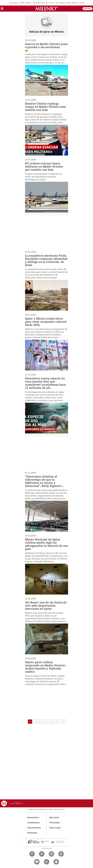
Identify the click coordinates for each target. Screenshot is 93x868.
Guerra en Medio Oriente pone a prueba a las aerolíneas (46, 45)
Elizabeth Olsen (39, 3)
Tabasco (75, 3)
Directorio (54, 818)
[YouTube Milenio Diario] (37, 862)
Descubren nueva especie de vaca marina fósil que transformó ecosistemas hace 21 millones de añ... (46, 383)
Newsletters (33, 818)
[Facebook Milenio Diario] (32, 854)
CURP (22, 3)
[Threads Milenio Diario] (61, 854)
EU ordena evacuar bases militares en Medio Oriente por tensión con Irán (44, 166)
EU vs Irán (50, 3)
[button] (2, 9)
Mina (69, 3)
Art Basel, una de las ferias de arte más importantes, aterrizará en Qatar (46, 605)
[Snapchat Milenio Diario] (56, 862)
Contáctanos (34, 823)
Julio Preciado (60, 3)
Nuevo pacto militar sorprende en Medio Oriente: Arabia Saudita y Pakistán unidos (45, 667)
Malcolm (29, 3)
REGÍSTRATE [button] (87, 9)
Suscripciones (34, 828)
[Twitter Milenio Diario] (42, 854)
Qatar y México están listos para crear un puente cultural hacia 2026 (46, 322)
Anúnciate (32, 833)
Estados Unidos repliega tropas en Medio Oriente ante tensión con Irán (46, 107)
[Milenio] (46, 9)
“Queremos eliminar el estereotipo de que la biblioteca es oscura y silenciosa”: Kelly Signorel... (45, 481)
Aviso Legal (55, 828)
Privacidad (55, 823)
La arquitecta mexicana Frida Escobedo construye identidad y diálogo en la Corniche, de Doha (46, 260)
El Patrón (83, 3)
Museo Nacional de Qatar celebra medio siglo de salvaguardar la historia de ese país (46, 544)
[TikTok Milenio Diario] (47, 862)
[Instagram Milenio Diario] (51, 854)
